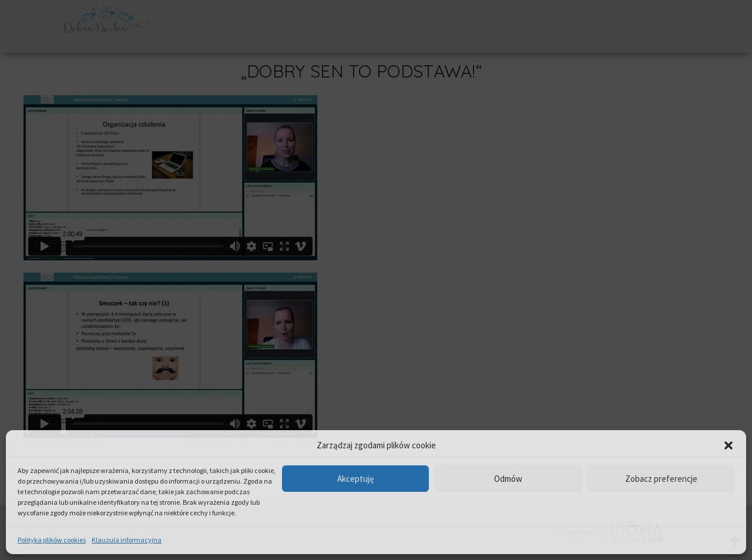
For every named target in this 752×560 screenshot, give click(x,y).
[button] (728, 445)
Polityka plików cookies (52, 540)
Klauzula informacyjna (127, 540)
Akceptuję (355, 479)
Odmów (508, 479)
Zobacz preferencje (661, 479)
